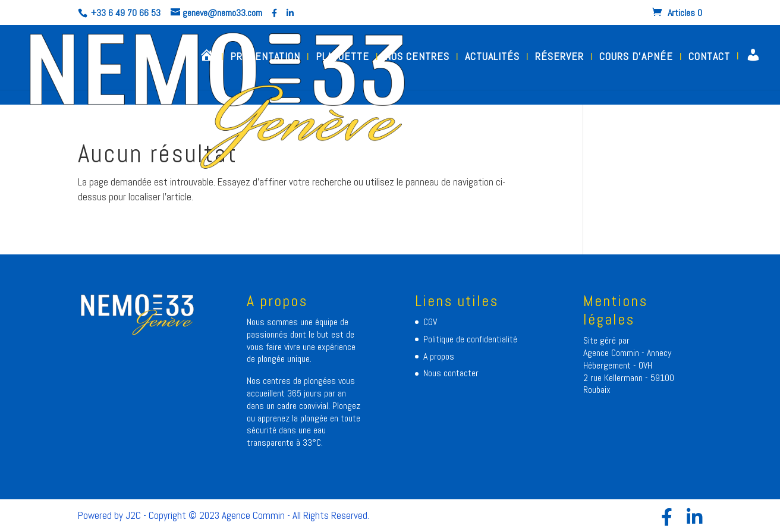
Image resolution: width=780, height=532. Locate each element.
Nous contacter (451, 373)
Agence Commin (612, 353)
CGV (430, 322)
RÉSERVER (559, 58)
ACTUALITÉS (492, 58)
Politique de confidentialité (470, 339)
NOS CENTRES (417, 58)
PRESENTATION (265, 58)
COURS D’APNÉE (636, 58)
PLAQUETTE (342, 58)
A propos (439, 356)
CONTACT (709, 58)
